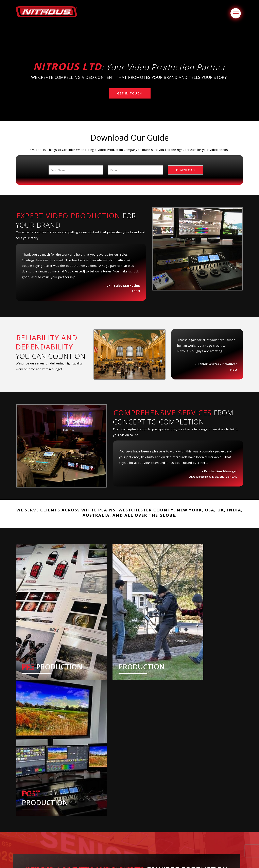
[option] (45, 818)
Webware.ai (154, 860)
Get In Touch (130, 93)
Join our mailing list (218, 843)
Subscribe (127, 761)
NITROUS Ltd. (118, 860)
